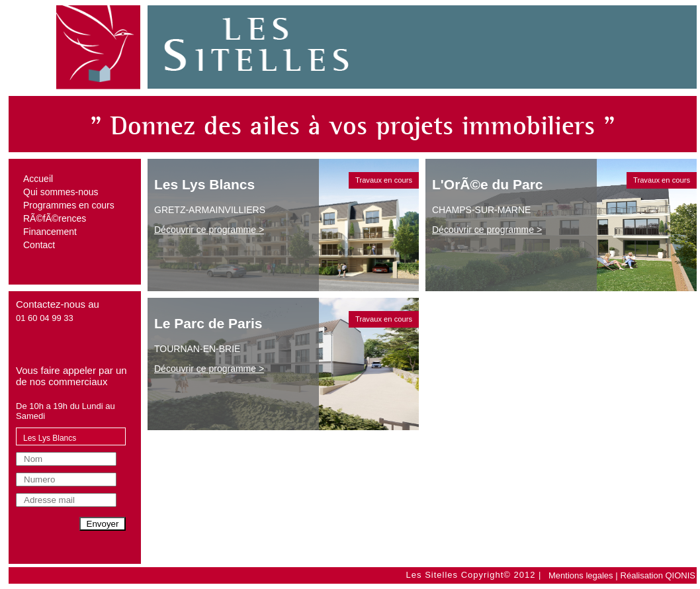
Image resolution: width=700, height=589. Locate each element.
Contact (39, 245)
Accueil (38, 179)
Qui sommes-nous (61, 192)
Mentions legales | (583, 575)
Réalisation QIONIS (658, 575)
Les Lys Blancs (50, 438)
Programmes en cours (69, 205)
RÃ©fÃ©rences (55, 218)
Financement (50, 232)
